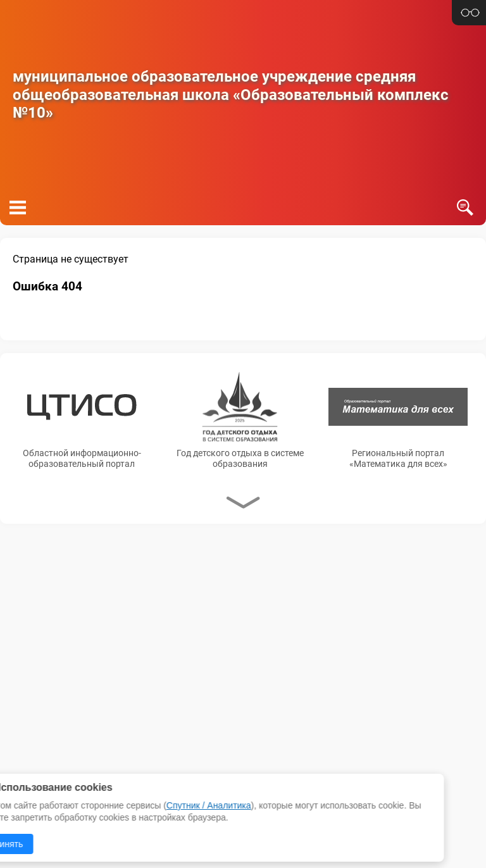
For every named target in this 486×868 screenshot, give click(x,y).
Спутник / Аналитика (95, 805)
